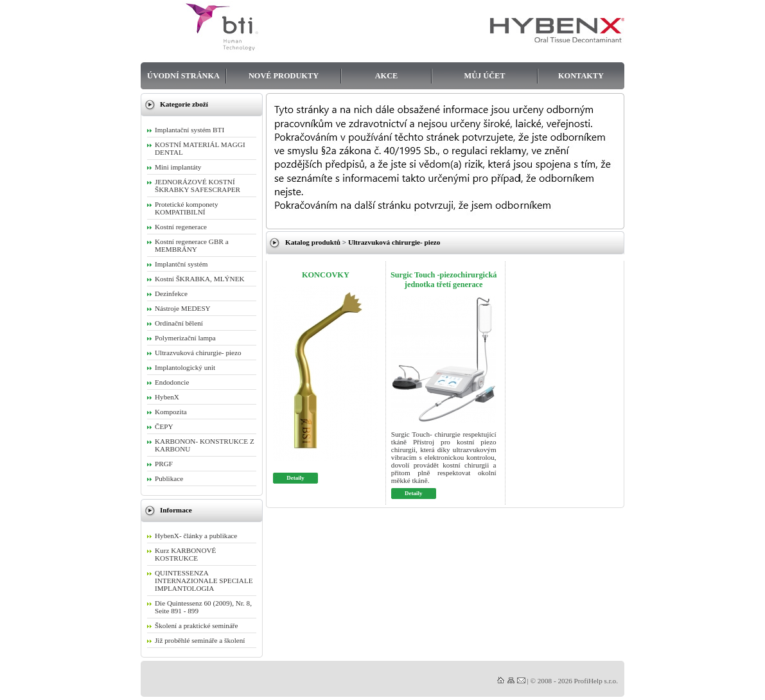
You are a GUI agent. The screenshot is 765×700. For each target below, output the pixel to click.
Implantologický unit (185, 367)
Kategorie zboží (184, 104)
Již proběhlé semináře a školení (200, 640)
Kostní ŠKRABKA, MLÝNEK (200, 279)
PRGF (164, 464)
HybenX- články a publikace (196, 536)
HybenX (167, 397)
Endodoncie (172, 382)
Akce (387, 76)
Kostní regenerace (181, 227)
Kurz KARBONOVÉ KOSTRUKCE (185, 554)
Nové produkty (284, 76)
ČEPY (164, 426)
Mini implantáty (178, 167)
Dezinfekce (171, 293)
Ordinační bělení (179, 323)
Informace (176, 510)
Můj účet (485, 76)
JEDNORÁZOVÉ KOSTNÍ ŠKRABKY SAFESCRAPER (198, 186)
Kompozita (171, 412)
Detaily (295, 478)
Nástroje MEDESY (183, 308)
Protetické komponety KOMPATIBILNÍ (187, 208)
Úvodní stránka (183, 76)
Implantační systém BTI (189, 130)
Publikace (169, 478)
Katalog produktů (313, 242)
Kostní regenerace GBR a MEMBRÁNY (192, 245)
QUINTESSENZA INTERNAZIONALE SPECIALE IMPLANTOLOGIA (204, 581)
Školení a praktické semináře (197, 626)
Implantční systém (181, 264)
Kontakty (581, 76)
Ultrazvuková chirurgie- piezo (394, 242)
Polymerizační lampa (185, 338)
